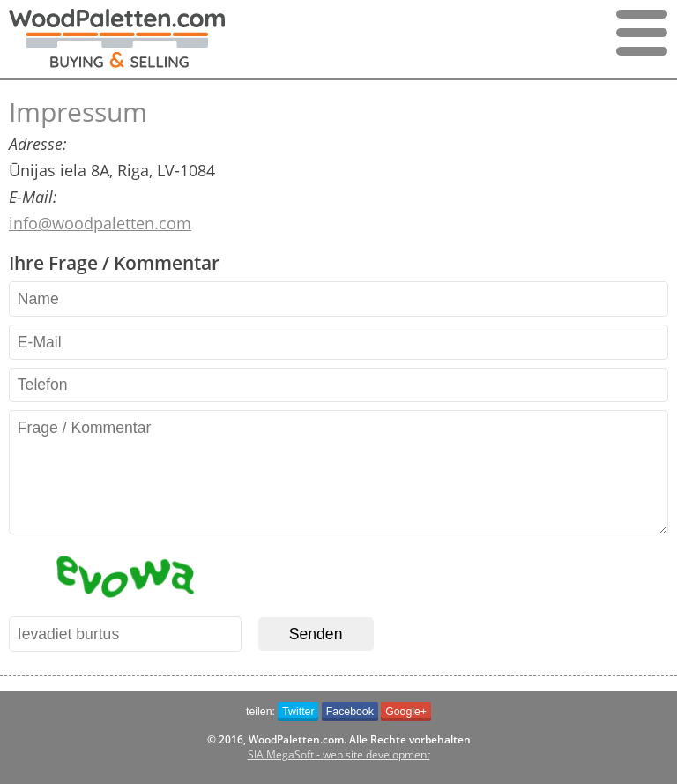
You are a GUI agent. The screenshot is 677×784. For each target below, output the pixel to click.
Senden (316, 634)
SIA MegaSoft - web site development (339, 754)
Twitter (298, 712)
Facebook (350, 712)
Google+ (406, 712)
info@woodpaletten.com (100, 223)
